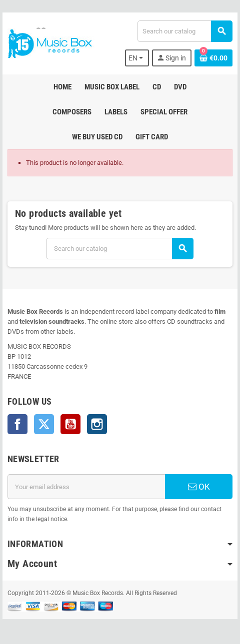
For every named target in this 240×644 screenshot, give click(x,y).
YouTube (70, 424)
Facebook (17, 424)
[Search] (185, 31)
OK (199, 487)
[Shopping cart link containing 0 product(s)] (213, 58)
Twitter (44, 424)
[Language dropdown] (137, 58)
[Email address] (86, 487)
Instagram (97, 424)
